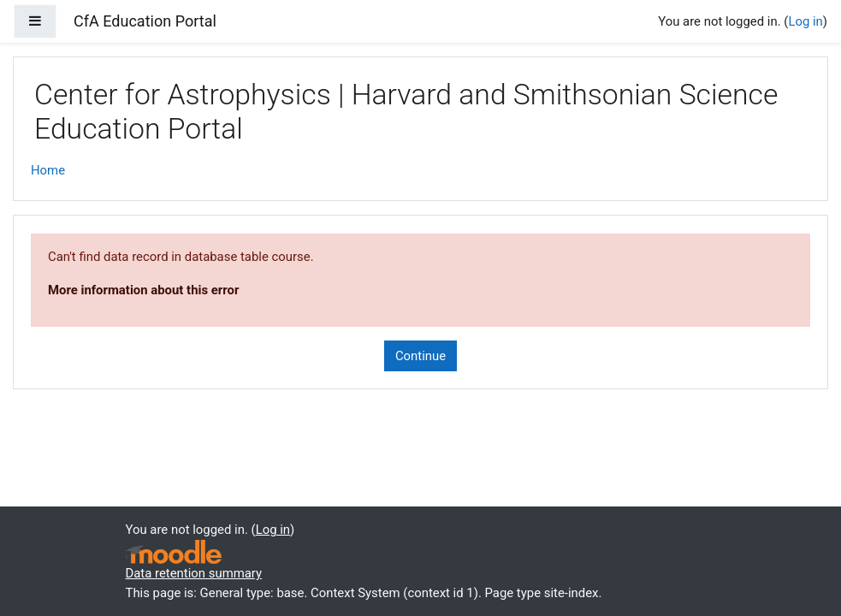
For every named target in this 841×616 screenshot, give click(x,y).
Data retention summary (194, 573)
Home (48, 170)
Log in (805, 21)
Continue (420, 356)
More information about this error (143, 290)
